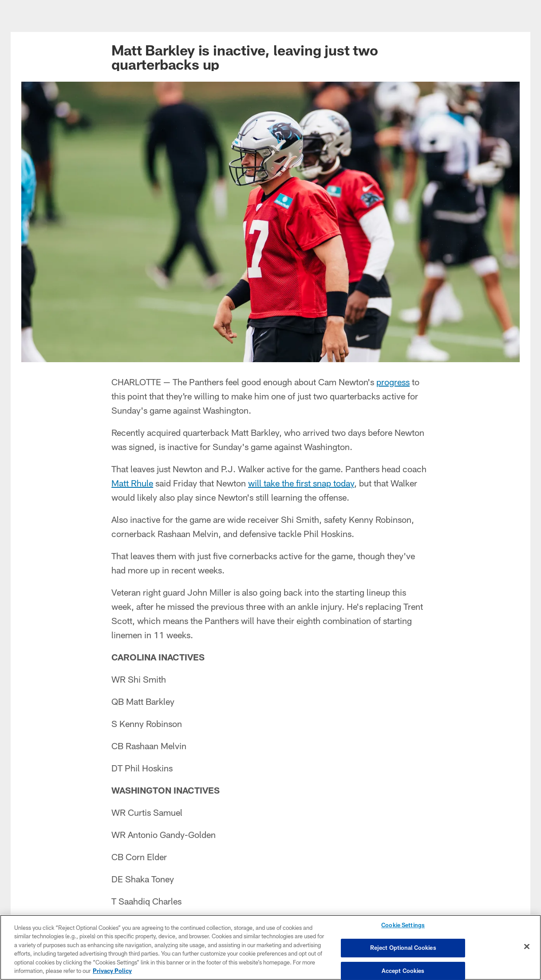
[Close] (527, 947)
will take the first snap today (301, 483)
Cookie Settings (403, 925)
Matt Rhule (132, 483)
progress (393, 382)
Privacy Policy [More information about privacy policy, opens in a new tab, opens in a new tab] (112, 971)
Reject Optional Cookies (403, 948)
